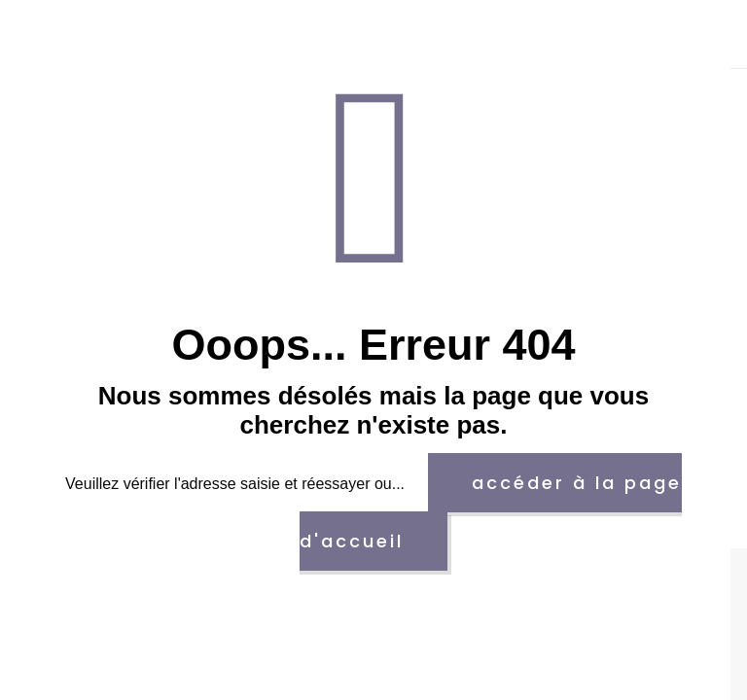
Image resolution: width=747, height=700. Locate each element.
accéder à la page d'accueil (491, 512)
